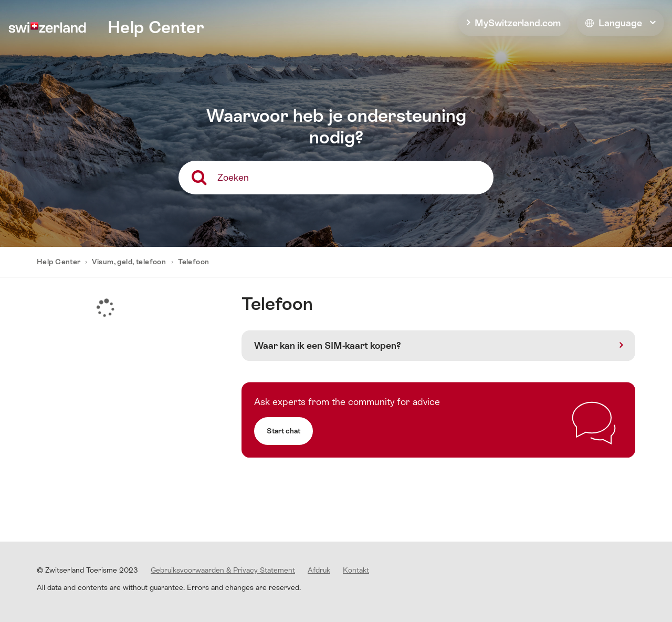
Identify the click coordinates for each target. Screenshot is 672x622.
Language (614, 23)
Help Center (60, 262)
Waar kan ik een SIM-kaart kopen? (328, 345)
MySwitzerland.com (518, 23)
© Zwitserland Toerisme (87, 570)
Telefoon (193, 262)
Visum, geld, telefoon (129, 262)
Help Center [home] (156, 27)
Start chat (283, 431)
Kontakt (356, 570)
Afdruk (319, 570)
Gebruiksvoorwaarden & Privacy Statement (223, 570)
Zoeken (233, 177)
